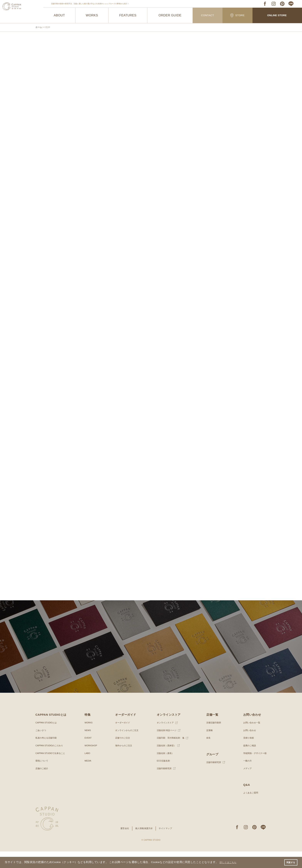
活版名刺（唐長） (164, 770)
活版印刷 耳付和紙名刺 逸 (170, 755)
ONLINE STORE (277, 16)
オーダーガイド (122, 739)
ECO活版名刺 (162, 777)
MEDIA (88, 777)
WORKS (92, 15)
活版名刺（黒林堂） (166, 762)
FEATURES (128, 15)
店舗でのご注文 (122, 755)
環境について (42, 777)
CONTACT (208, 16)
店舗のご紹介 (42, 785)
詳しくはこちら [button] (230, 862)
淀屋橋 (209, 747)
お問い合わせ (248, 747)
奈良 (207, 755)
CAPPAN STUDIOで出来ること (52, 770)
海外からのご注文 (123, 762)
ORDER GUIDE (170, 15)
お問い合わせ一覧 (250, 739)
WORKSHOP (91, 762)
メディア (246, 785)
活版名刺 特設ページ (166, 747)
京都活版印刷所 (213, 739)
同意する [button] (290, 862)
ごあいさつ (41, 747)
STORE (237, 15)
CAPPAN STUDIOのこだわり (51, 762)
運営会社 (123, 845)
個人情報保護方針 (144, 845)
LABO (87, 770)
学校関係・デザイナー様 (254, 770)
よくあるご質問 (249, 809)
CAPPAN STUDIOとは (47, 739)
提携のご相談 (248, 762)
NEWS (87, 747)
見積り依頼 (247, 755)
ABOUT (59, 15)
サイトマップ (167, 845)
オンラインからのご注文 (127, 747)
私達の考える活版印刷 (47, 755)
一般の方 (246, 777)
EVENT (88, 755)
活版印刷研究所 (163, 785)
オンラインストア (164, 739)
